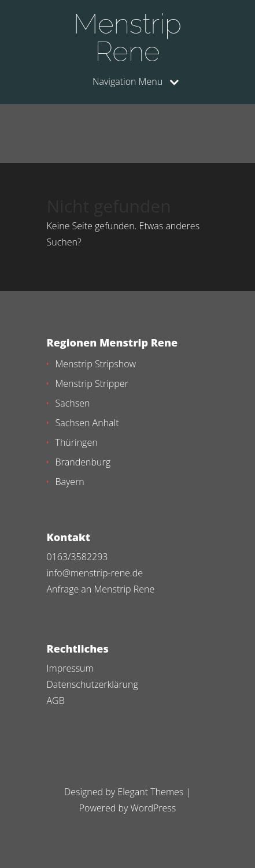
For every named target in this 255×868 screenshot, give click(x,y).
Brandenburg (83, 462)
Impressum (70, 668)
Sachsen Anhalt (87, 423)
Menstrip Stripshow (96, 364)
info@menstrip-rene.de (95, 573)
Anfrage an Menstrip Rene (101, 589)
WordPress (154, 808)
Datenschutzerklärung (93, 684)
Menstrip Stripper (92, 383)
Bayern (70, 482)
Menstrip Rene (127, 38)
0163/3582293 (77, 557)
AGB (56, 701)
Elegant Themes (150, 792)
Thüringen (77, 442)
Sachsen (73, 403)
